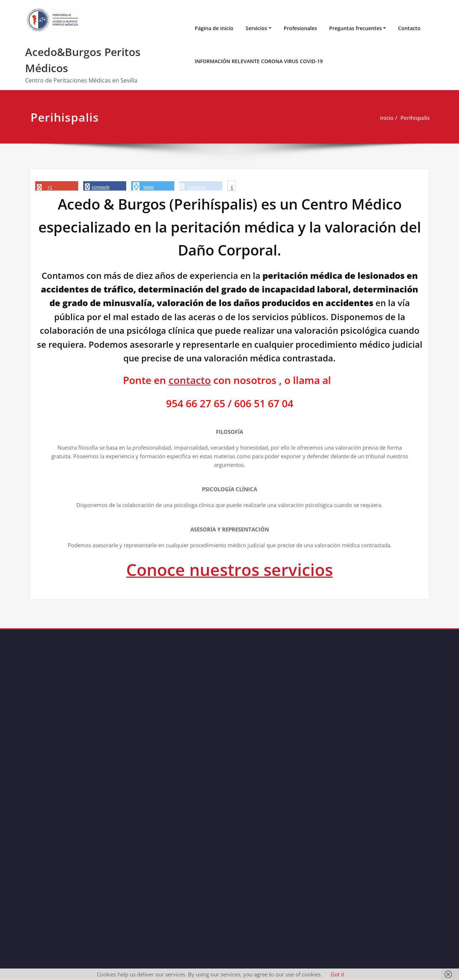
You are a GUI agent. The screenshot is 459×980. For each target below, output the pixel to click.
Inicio (387, 118)
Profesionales (300, 28)
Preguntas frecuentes (356, 28)
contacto (190, 380)
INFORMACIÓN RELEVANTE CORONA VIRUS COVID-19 (259, 61)
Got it (337, 974)
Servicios (256, 28)
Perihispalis (415, 118)
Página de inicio (214, 28)
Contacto (409, 28)
